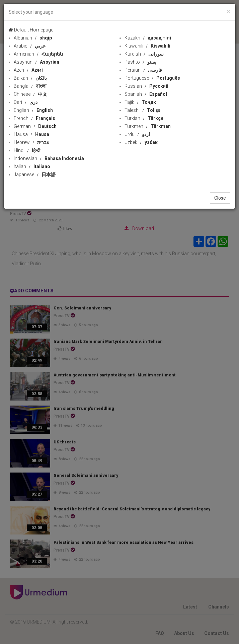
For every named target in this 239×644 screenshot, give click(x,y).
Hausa (31, 134)
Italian (32, 166)
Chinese (30, 94)
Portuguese (152, 78)
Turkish (144, 118)
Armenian (38, 54)
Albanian (33, 38)
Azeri (28, 70)
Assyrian (36, 62)
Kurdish (144, 54)
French (34, 118)
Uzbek (141, 142)
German (35, 126)
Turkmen (148, 126)
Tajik (140, 102)
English (33, 110)
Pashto (140, 62)
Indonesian (49, 158)
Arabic (30, 46)
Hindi (27, 150)
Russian (146, 86)
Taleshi (142, 110)
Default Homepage (31, 30)
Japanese (35, 174)
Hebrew (32, 142)
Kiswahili (147, 46)
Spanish (146, 94)
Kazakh (148, 38)
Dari (26, 102)
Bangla (30, 86)
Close (220, 198)
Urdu (137, 134)
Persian (143, 70)
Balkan (30, 78)
